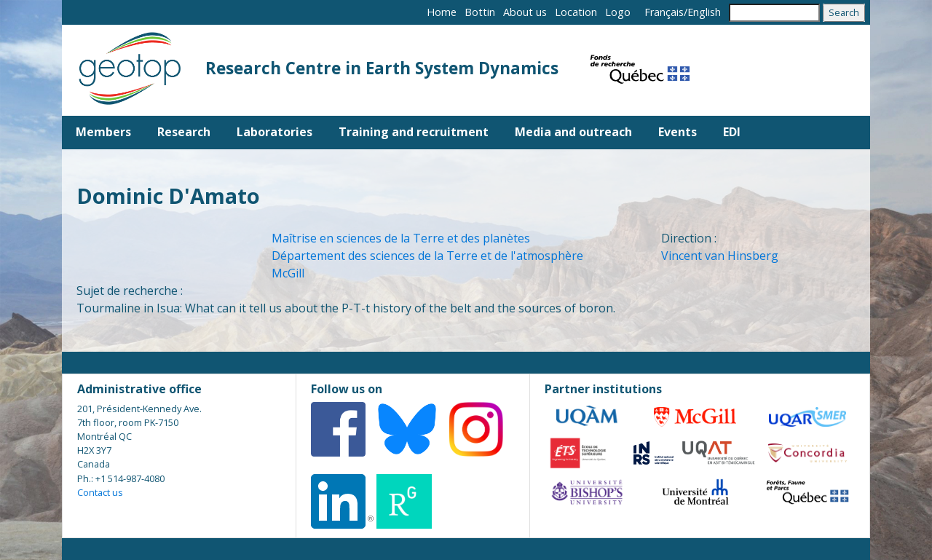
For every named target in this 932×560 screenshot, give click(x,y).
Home (442, 12)
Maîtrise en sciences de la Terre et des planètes (401, 238)
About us (525, 12)
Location (576, 12)
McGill (288, 273)
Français (664, 12)
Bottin (480, 12)
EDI (732, 132)
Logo (618, 12)
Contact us (100, 492)
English (704, 12)
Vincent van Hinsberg (720, 256)
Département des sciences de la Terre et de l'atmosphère (427, 256)
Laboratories (275, 132)
